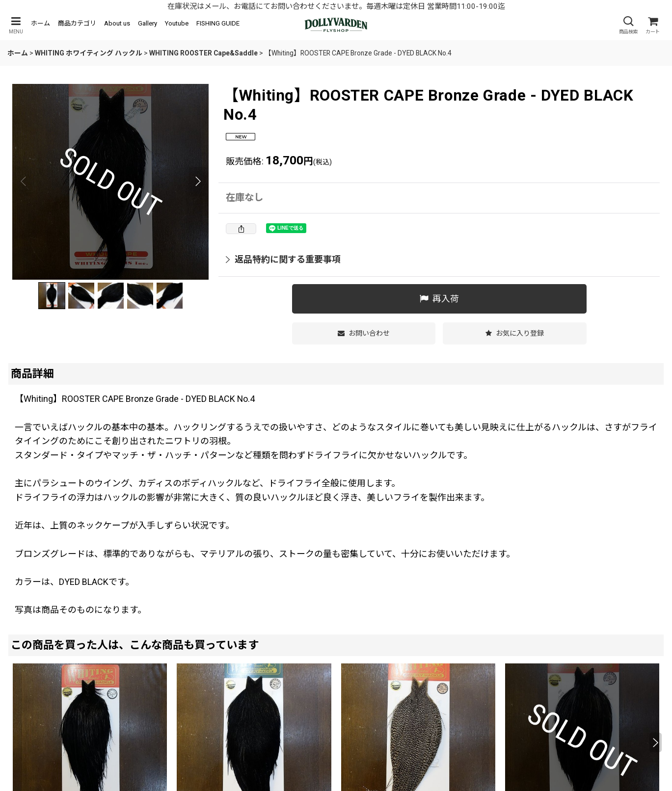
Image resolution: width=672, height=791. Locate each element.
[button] (16, 25)
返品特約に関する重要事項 (283, 259)
